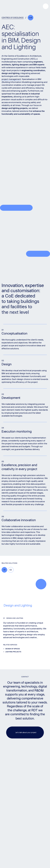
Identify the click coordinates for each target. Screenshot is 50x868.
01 (4, 570)
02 (11, 570)
